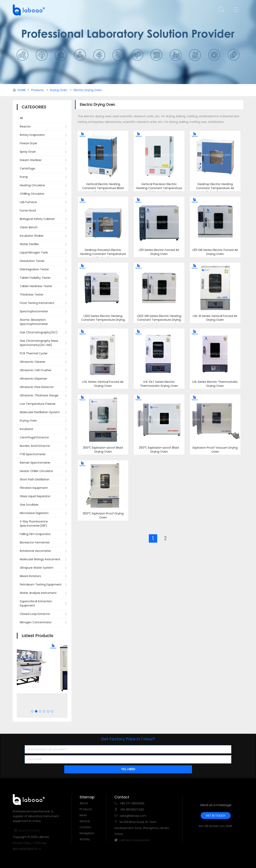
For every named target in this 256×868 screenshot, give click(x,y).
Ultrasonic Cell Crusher (36, 370)
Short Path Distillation (35, 479)
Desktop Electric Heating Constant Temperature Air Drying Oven (215, 188)
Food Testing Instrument (37, 303)
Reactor (25, 126)
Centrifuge (27, 168)
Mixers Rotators (30, 576)
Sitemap (41, 843)
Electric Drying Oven (88, 90)
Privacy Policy (22, 843)
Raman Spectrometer (35, 463)
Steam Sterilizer (31, 160)
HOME (22, 90)
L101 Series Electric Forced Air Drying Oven (159, 252)
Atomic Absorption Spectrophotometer (34, 322)
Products (37, 90)
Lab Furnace (28, 202)
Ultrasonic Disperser (33, 379)
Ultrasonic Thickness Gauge (39, 395)
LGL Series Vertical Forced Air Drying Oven (103, 384)
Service (85, 821)
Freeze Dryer (28, 143)
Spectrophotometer (34, 311)
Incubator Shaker (32, 236)
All (21, 118)
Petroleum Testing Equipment (41, 584)
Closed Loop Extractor (35, 614)
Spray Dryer (28, 152)
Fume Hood (28, 210)
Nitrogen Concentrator (36, 622)
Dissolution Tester (32, 261)
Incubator (27, 429)
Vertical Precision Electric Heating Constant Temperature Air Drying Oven (159, 188)
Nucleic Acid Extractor (35, 446)
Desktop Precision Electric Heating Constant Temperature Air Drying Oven (103, 254)
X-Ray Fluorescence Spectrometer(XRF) (34, 524)
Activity (85, 839)
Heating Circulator (32, 185)
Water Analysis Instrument (38, 593)
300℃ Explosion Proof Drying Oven (103, 516)
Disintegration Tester (34, 269)
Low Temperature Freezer (38, 404)
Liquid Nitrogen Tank (34, 253)
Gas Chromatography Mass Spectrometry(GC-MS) (39, 343)
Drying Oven (59, 90)
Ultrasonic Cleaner (33, 362)
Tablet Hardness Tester (36, 286)
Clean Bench (29, 227)
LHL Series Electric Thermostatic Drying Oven (215, 384)
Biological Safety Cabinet (37, 219)
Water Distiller (29, 244)
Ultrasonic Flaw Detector (37, 387)
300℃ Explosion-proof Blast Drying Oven (103, 450)
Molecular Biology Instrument (40, 559)
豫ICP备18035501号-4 (27, 849)
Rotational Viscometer (35, 551)
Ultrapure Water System (37, 568)
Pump (24, 177)
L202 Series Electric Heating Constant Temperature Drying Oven (103, 320)
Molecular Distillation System (40, 412)
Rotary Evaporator (32, 135)
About (84, 803)
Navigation (87, 833)
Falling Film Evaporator (35, 534)
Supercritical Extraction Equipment (36, 603)
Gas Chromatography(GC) (39, 332)
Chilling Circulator (32, 194)
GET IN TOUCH (215, 816)
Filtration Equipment (34, 488)
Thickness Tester (32, 295)
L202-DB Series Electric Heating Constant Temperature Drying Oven (159, 320)
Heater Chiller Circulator (36, 471)
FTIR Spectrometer (33, 454)
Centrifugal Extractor (34, 437)
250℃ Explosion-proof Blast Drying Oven (159, 450)
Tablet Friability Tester (35, 278)
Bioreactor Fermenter (35, 542)
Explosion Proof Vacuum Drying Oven (215, 450)
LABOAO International (134, 840)
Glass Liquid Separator (35, 496)
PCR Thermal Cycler (34, 353)
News (83, 815)
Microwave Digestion (34, 513)
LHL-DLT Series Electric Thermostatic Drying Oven (159, 384)
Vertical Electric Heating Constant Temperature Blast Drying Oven (103, 188)
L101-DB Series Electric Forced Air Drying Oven (215, 252)
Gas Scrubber (29, 505)
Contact (85, 827)
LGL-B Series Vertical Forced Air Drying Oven (215, 318)
